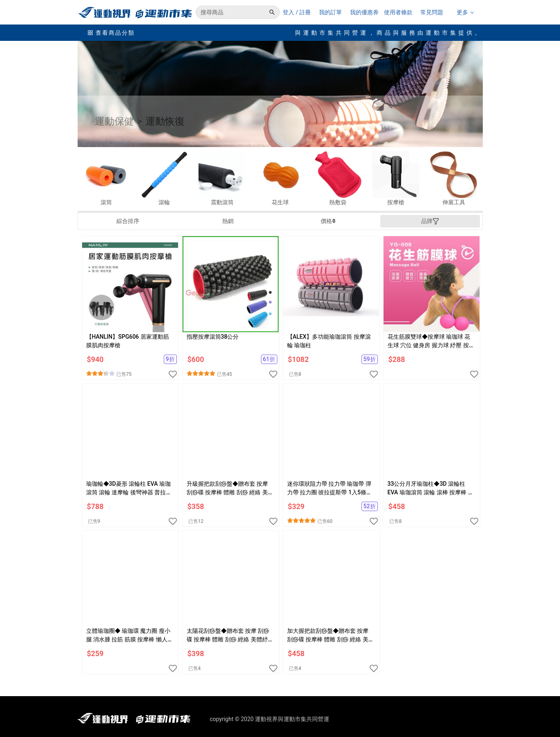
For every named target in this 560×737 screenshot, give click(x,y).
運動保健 (114, 121)
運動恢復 (165, 121)
